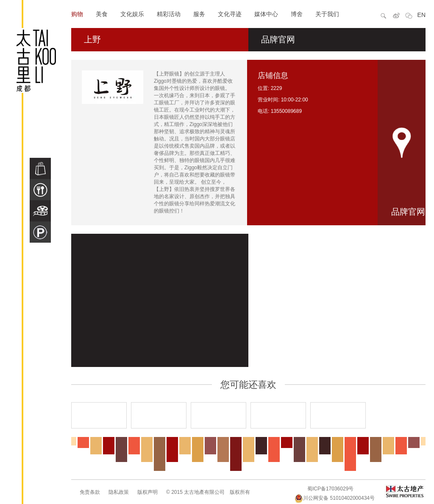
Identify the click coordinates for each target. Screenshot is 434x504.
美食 (102, 14)
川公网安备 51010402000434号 (335, 498)
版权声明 (147, 492)
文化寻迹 (230, 14)
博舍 (297, 14)
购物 (77, 14)
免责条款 (90, 492)
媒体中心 (266, 14)
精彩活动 (169, 14)
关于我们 (327, 14)
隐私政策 (119, 492)
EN (421, 15)
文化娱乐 (132, 14)
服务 (199, 14)
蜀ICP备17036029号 (330, 489)
